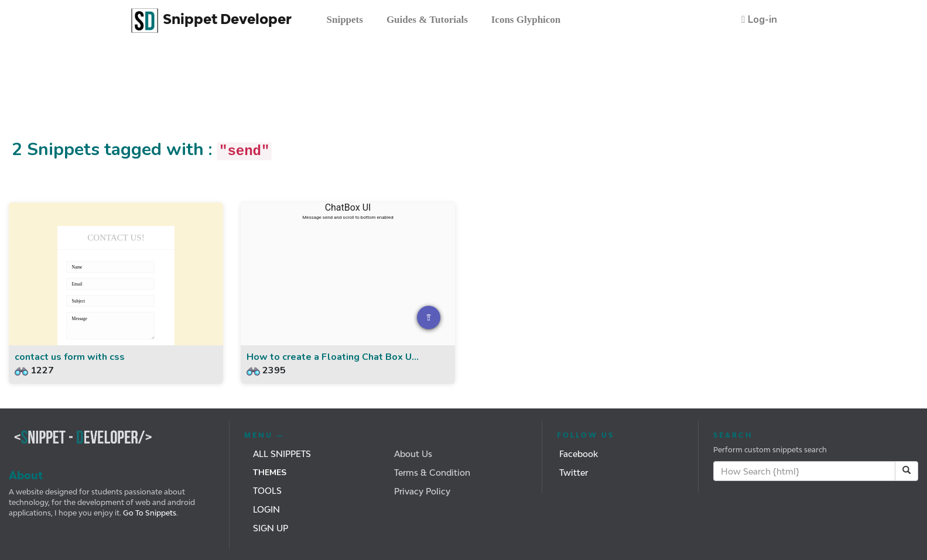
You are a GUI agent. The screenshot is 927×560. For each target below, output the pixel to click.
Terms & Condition (432, 473)
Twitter (574, 473)
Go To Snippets (149, 513)
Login (266, 509)
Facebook (579, 454)
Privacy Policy (422, 491)
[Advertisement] (213, 95)
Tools (267, 491)
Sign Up (271, 528)
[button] (759, 20)
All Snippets (282, 454)
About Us (413, 454)
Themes (270, 473)
